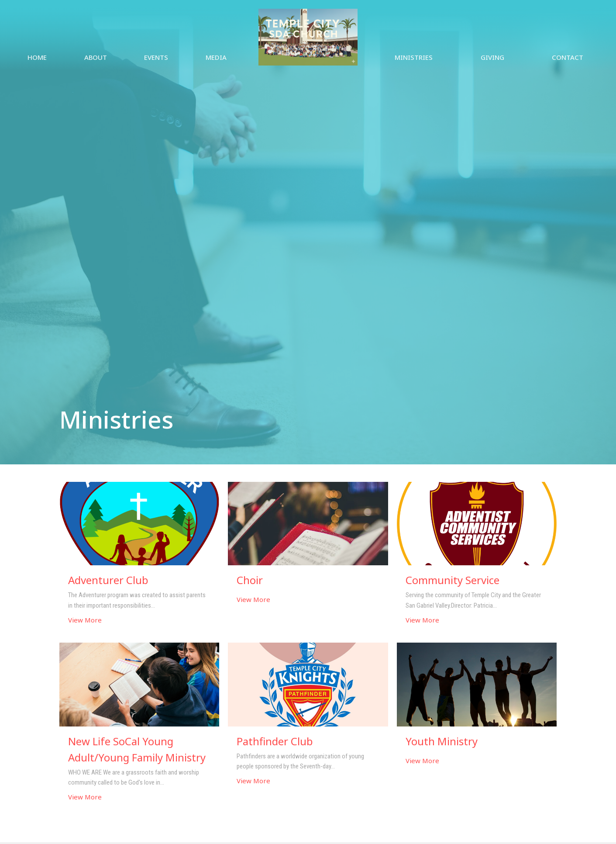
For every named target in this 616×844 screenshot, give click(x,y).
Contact (568, 57)
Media (216, 57)
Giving (492, 57)
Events (156, 57)
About (96, 57)
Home (37, 57)
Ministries (414, 57)
